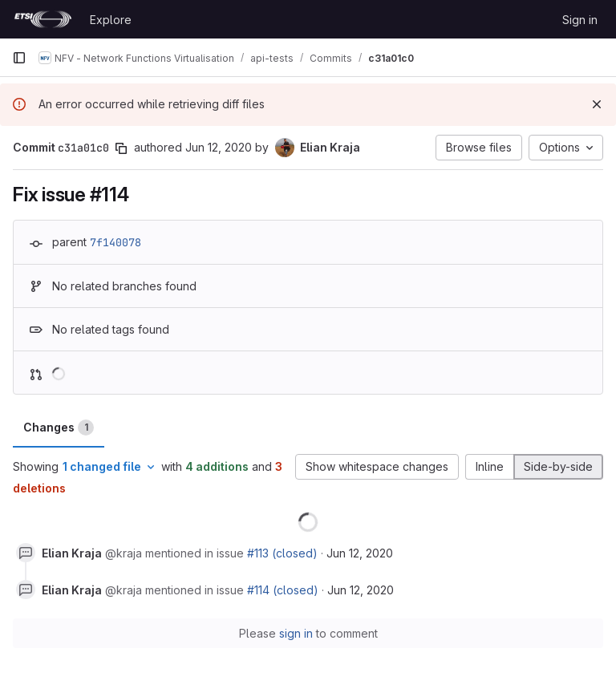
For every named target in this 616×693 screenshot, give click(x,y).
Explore (111, 20)
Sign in (580, 20)
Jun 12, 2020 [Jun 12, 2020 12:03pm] (360, 553)
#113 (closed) (282, 553)
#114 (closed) (283, 590)
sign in (296, 633)
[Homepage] (43, 19)
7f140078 (115, 242)
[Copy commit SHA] (121, 148)
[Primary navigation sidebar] (19, 58)
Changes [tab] (59, 428)
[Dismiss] (597, 104)
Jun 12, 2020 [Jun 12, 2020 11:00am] (219, 147)
